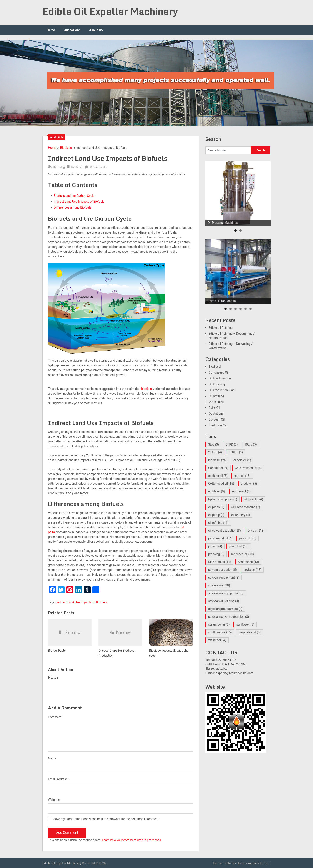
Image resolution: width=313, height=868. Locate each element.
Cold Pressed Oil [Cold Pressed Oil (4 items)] (248, 468)
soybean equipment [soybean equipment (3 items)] (224, 578)
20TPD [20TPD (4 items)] (215, 452)
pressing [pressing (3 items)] (216, 554)
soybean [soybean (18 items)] (252, 570)
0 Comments (98, 167)
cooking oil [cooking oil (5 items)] (218, 476)
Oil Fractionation (220, 378)
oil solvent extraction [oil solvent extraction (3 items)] (225, 531)
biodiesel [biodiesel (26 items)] (217, 460)
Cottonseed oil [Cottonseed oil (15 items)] (221, 484)
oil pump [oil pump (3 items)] (216, 515)
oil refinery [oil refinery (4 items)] (241, 515)
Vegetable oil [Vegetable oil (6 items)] (250, 632)
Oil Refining (216, 396)
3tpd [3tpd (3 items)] (214, 444)
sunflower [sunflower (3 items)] (245, 624)
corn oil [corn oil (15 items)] (242, 476)
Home (51, 30)
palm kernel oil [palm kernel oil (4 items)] (220, 538)
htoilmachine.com (239, 863)
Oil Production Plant (222, 390)
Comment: (55, 717)
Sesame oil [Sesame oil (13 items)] (248, 562)
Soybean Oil (217, 419)
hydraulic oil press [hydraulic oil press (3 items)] (223, 499)
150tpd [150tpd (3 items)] (236, 452)
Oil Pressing (217, 384)
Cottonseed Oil (219, 372)
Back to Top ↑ (261, 863)
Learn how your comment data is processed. (132, 840)
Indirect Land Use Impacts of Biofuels (82, 602)
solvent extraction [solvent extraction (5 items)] (223, 570)
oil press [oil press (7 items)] (216, 507)
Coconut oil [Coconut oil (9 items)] (218, 468)
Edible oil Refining (221, 328)
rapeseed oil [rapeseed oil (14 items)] (242, 554)
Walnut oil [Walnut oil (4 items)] (217, 640)
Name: (52, 758)
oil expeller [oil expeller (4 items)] (253, 499)
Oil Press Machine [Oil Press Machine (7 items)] (246, 507)
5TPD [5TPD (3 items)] (232, 444)
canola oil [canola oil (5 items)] (242, 460)
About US (96, 30)
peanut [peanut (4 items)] (215, 546)
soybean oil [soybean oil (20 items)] (219, 585)
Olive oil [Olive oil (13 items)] (256, 531)
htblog (61, 167)
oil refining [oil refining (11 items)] (218, 523)
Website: (54, 800)
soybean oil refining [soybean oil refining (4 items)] (224, 601)
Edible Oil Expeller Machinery (110, 11)
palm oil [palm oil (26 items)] (248, 538)
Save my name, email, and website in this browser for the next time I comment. (106, 819)
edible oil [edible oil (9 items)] (217, 491)
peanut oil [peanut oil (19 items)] (239, 546)
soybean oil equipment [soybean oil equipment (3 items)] (226, 593)
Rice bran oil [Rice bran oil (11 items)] (220, 562)
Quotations (72, 30)
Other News (217, 402)
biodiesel (147, 389)
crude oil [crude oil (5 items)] (249, 484)
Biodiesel (66, 148)
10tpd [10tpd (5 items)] (251, 444)
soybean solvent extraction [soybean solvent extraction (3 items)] (229, 617)
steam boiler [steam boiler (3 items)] (219, 624)
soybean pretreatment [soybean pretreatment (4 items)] (225, 609)
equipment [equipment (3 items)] (241, 491)
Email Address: (58, 779)
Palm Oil (214, 408)
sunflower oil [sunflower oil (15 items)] (220, 632)
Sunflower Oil (218, 425)
